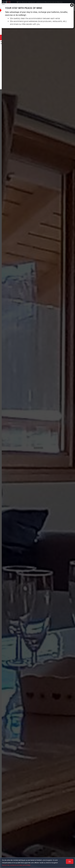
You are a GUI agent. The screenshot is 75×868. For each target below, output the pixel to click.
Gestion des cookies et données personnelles (16, 865)
